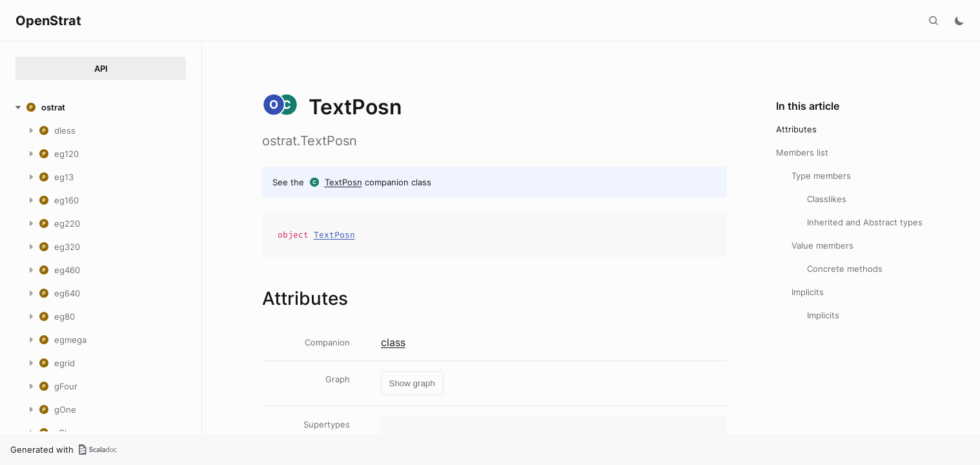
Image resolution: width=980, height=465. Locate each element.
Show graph (412, 383)
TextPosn (343, 182)
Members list (802, 152)
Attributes (796, 129)
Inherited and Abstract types (865, 222)
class (393, 342)
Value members (822, 245)
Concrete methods (845, 269)
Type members (821, 176)
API (101, 68)
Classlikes (827, 199)
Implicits (808, 292)
